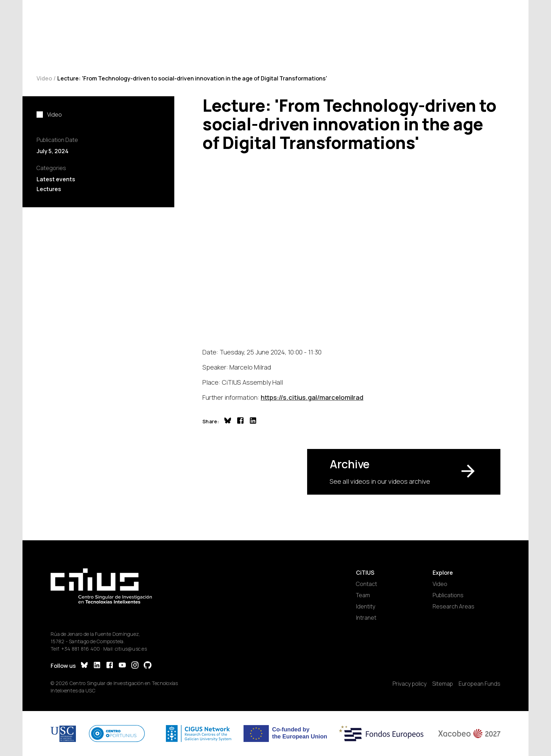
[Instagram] (135, 666)
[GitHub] (148, 666)
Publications (448, 595)
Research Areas (453, 606)
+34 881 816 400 (81, 649)
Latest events (56, 179)
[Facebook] (110, 666)
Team (363, 595)
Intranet (366, 618)
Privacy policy (410, 684)
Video (44, 78)
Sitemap (443, 684)
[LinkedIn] (97, 666)
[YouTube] (122, 666)
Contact (367, 584)
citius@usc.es (131, 649)
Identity (366, 606)
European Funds (479, 684)
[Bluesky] (84, 666)
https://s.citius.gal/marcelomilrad (312, 397)
